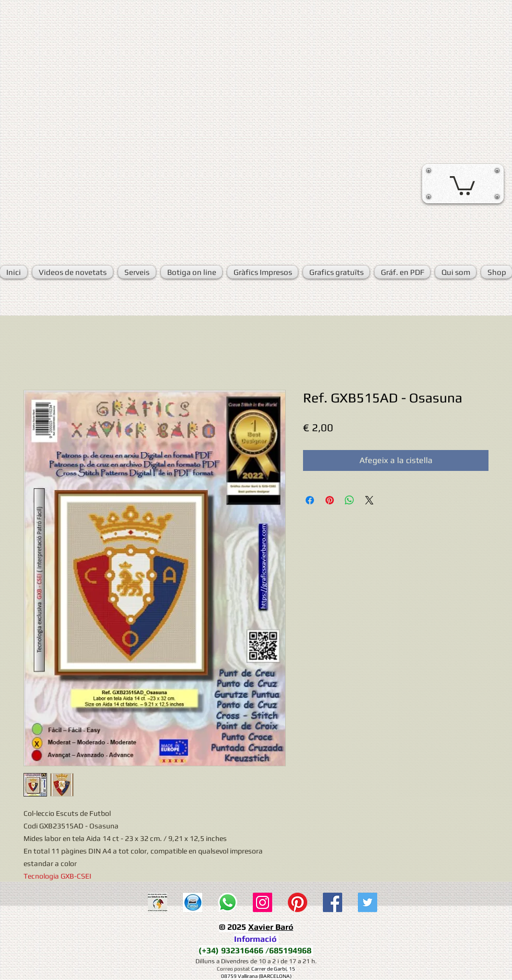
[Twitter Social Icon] (368, 902)
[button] (462, 185)
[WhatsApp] (228, 902)
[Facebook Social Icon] (333, 902)
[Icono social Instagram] (263, 902)
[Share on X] (369, 500)
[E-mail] (193, 902)
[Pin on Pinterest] (330, 500)
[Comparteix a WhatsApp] (350, 500)
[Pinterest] (298, 902)
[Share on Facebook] (310, 500)
